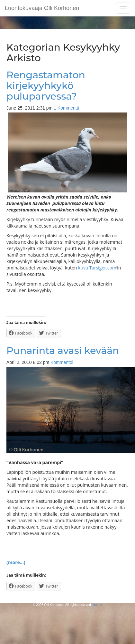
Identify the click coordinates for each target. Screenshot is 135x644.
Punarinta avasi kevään (63, 351)
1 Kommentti (66, 108)
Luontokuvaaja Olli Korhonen (42, 8)
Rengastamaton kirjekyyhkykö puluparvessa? (46, 86)
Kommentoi (62, 362)
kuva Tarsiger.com (97, 268)
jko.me (97, 605)
